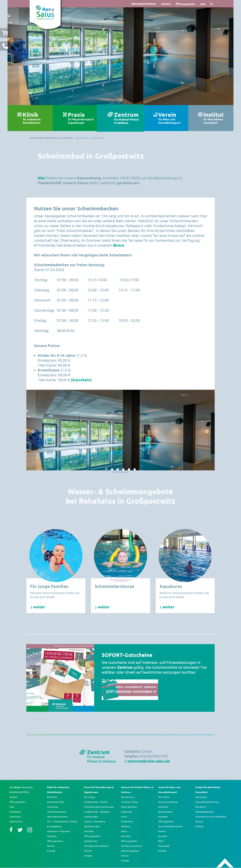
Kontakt (51, 851)
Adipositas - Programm (59, 831)
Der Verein (164, 797)
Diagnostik (127, 812)
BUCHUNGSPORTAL (144, 4)
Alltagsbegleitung (204, 812)
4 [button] (123, 470)
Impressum (15, 816)
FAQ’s (161, 841)
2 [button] (112, 470)
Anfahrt (166, 4)
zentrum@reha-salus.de (149, 761)
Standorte (163, 807)
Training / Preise (130, 802)
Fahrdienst (201, 807)
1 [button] (106, 470)
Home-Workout (129, 807)
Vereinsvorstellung (168, 802)
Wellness (126, 826)
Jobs (203, 4)
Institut (217, 118)
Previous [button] (33, 432)
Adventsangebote (130, 851)
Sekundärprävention (58, 816)
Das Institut (201, 797)
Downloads (15, 812)
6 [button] (135, 470)
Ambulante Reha (56, 802)
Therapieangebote (57, 812)
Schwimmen (127, 821)
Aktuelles (52, 836)
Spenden (163, 836)
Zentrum (127, 118)
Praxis (81, 118)
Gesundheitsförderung (207, 802)
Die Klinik (52, 797)
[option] (120, 56)
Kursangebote (54, 826)
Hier (42, 178)
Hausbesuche (91, 841)
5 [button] (129, 470)
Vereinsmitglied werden (170, 826)
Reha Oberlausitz (21, 787)
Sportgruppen (165, 812)
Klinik (36, 118)
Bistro (119, 245)
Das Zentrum (128, 797)
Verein (171, 118)
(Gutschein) (81, 380)
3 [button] (118, 470)
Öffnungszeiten (185, 4)
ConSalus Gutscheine (132, 846)
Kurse (124, 816)
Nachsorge (53, 807)
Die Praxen (90, 797)
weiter (39, 607)
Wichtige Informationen (96, 846)
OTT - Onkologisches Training (62, 821)
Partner (51, 846)
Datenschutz (16, 821)
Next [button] (208, 432)
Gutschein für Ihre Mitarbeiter (211, 816)
